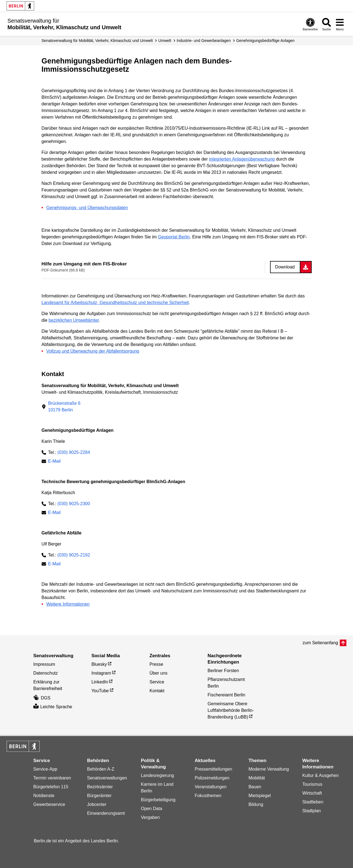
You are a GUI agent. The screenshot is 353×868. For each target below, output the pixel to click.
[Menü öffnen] (340, 24)
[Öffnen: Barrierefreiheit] (310, 24)
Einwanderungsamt (106, 813)
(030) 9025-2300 (74, 504)
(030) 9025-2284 (74, 452)
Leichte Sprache (53, 707)
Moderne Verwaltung (269, 769)
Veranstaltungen (211, 787)
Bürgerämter (99, 796)
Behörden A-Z (101, 769)
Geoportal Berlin (174, 237)
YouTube (100, 691)
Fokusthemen (208, 796)
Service (157, 682)
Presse (156, 664)
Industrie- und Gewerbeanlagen (204, 41)
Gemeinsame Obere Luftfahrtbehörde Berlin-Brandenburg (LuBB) (231, 710)
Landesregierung (157, 775)
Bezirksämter (100, 787)
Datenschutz (46, 673)
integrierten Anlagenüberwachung (242, 159)
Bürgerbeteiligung (158, 800)
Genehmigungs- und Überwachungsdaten (87, 208)
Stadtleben (313, 802)
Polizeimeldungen (212, 778)
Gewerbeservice (49, 804)
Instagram (101, 673)
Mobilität (257, 778)
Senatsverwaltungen (107, 778)
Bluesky (99, 664)
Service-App (45, 769)
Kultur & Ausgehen (321, 775)
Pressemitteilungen (213, 769)
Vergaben (150, 817)
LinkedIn (100, 682)
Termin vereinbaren (52, 778)
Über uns (158, 673)
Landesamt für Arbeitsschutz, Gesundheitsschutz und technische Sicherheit (115, 303)
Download (285, 267)
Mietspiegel (260, 796)
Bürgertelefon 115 (51, 787)
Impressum (44, 664)
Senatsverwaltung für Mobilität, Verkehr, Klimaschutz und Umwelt (97, 41)
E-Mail (54, 462)
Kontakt (157, 691)
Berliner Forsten (223, 671)
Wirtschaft (312, 793)
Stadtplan (312, 811)
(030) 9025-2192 (74, 555)
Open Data (151, 809)
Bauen (255, 787)
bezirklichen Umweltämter (74, 320)
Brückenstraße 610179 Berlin (64, 407)
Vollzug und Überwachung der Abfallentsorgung (93, 351)
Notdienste (44, 796)
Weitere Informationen (68, 604)
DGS (42, 698)
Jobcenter (97, 804)
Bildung (256, 804)
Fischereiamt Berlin (226, 695)
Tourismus (312, 784)
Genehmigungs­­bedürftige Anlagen (265, 41)
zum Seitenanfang (320, 643)
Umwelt (165, 41)
